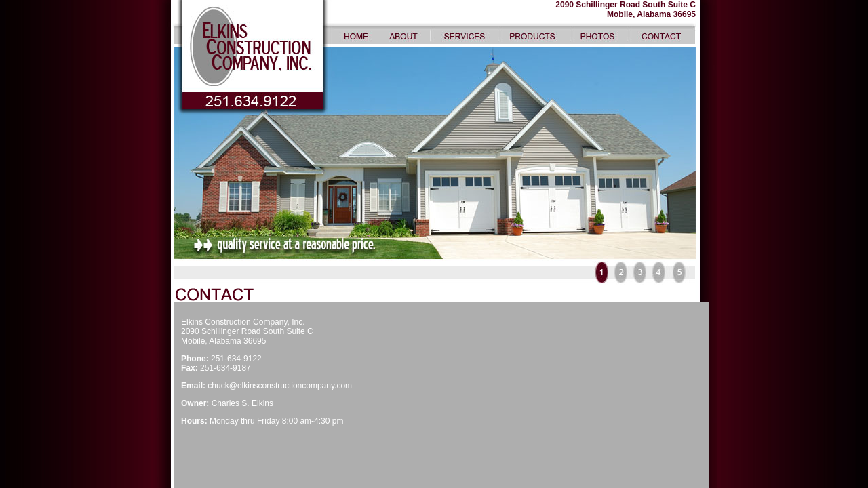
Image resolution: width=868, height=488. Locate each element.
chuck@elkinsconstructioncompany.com (280, 386)
